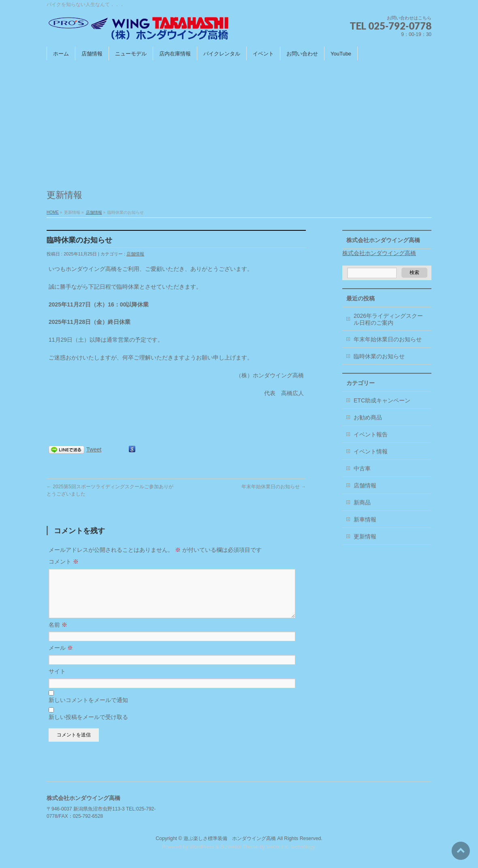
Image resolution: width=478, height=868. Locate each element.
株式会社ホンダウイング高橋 (383, 240)
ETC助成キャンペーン (382, 400)
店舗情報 (94, 212)
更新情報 (365, 536)
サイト (57, 681)
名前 (58, 634)
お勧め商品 (368, 417)
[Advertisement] (239, 121)
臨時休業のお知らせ (379, 356)
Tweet (94, 449)
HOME (53, 212)
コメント (64, 562)
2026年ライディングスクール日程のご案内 (388, 319)
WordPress (202, 847)
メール (61, 657)
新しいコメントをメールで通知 (88, 710)
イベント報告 (371, 434)
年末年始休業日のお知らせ (274, 487)
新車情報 (365, 519)
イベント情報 (371, 451)
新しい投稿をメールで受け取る (88, 727)
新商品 (362, 502)
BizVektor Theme (239, 847)
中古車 (362, 468)
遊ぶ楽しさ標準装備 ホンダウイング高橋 (230, 839)
